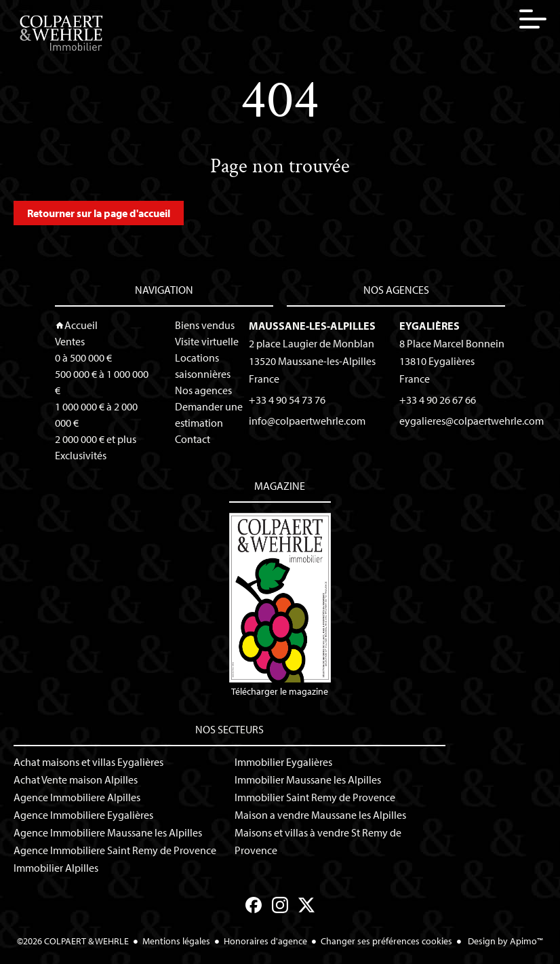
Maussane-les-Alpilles (312, 326)
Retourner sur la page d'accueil (99, 213)
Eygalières (429, 326)
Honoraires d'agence (265, 941)
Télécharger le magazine (280, 605)
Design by (504, 941)
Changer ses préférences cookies (386, 941)
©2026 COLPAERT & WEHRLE (73, 941)
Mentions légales (176, 941)
